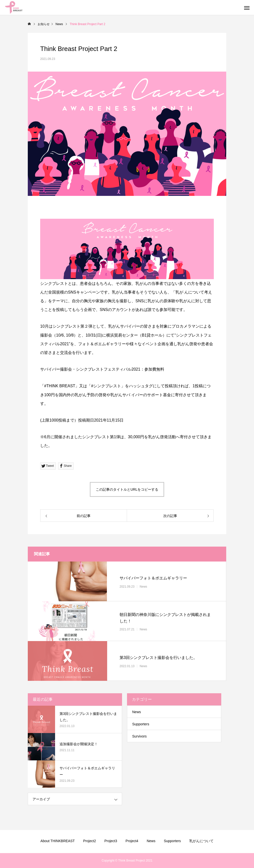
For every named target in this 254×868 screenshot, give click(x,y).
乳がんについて (201, 841)
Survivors (139, 736)
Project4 (132, 841)
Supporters (141, 724)
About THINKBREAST (58, 841)
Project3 (111, 841)
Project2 (89, 841)
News (143, 586)
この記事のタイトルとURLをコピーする (127, 489)
